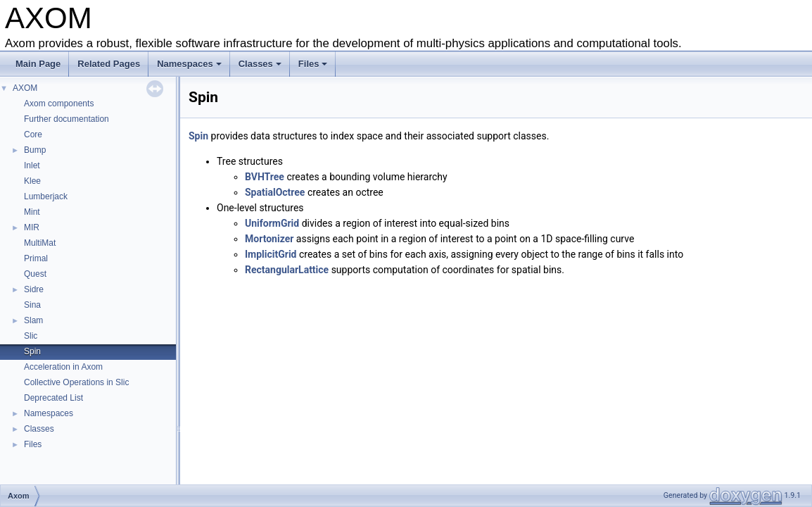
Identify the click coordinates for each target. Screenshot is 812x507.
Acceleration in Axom (63, 367)
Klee (32, 181)
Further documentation (66, 119)
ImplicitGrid (271, 254)
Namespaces (189, 64)
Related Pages (109, 64)
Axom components (59, 104)
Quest (35, 274)
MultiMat (40, 243)
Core (33, 134)
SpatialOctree (275, 192)
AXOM (25, 88)
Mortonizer (269, 239)
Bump (35, 150)
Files (313, 64)
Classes (260, 64)
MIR (32, 227)
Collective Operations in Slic (76, 382)
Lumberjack (46, 196)
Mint (32, 212)
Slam (33, 320)
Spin (32, 351)
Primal (36, 258)
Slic (31, 336)
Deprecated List (53, 398)
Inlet (32, 165)
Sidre (34, 289)
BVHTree (265, 177)
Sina (32, 305)
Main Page (38, 64)
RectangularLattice (287, 270)
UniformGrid (272, 223)
